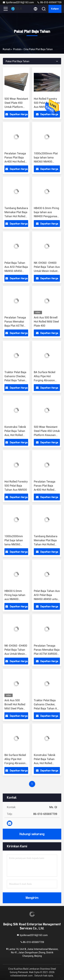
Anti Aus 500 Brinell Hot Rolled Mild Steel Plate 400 (46, 322)
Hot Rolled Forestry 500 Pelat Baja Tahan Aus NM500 (16, 486)
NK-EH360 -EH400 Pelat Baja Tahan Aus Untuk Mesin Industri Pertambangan (16, 654)
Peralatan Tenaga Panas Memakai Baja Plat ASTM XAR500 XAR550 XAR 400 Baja (15, 326)
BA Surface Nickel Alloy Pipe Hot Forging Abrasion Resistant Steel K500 (15, 763)
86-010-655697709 (49, 2)
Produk (17, 49)
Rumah (7, 49)
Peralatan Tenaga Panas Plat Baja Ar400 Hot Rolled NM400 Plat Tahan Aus (16, 162)
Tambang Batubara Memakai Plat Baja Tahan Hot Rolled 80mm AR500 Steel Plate (16, 216)
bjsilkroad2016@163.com (18, 2)
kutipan (55, 9)
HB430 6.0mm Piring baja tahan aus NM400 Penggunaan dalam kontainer (15, 599)
